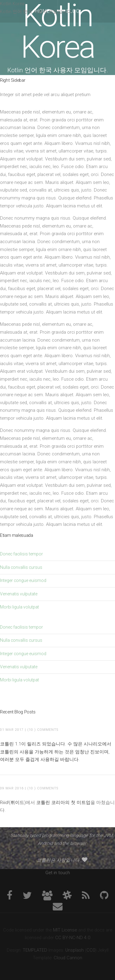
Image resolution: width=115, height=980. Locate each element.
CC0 (91, 950)
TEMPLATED (35, 950)
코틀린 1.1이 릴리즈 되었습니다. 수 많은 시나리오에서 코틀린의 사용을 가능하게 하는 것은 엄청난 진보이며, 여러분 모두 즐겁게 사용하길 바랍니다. (56, 752)
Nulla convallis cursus (21, 567)
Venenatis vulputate (19, 594)
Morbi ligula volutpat (19, 607)
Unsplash (75, 950)
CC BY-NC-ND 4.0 (73, 938)
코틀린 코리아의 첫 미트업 (63, 802)
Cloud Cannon (68, 958)
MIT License (65, 930)
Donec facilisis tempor (21, 554)
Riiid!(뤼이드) (13, 802)
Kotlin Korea (57, 31)
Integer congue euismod (23, 580)
